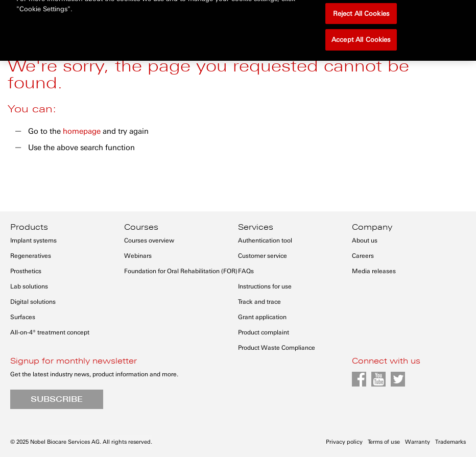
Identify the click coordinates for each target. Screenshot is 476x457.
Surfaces (23, 317)
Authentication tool (265, 240)
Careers (363, 256)
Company (372, 227)
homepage (82, 131)
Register (412, 12)
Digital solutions (33, 302)
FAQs (246, 271)
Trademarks (450, 442)
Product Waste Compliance (277, 348)
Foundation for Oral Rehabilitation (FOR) (181, 271)
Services (256, 227)
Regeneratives (31, 256)
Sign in (368, 12)
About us (365, 240)
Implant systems (33, 240)
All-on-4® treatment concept (50, 332)
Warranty (418, 442)
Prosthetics (26, 271)
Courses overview (149, 240)
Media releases (374, 271)
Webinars (138, 256)
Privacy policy (344, 442)
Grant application (262, 317)
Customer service (263, 256)
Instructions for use (265, 286)
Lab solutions (29, 286)
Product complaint (264, 332)
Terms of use (384, 442)
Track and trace (259, 302)
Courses (141, 227)
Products (29, 227)
